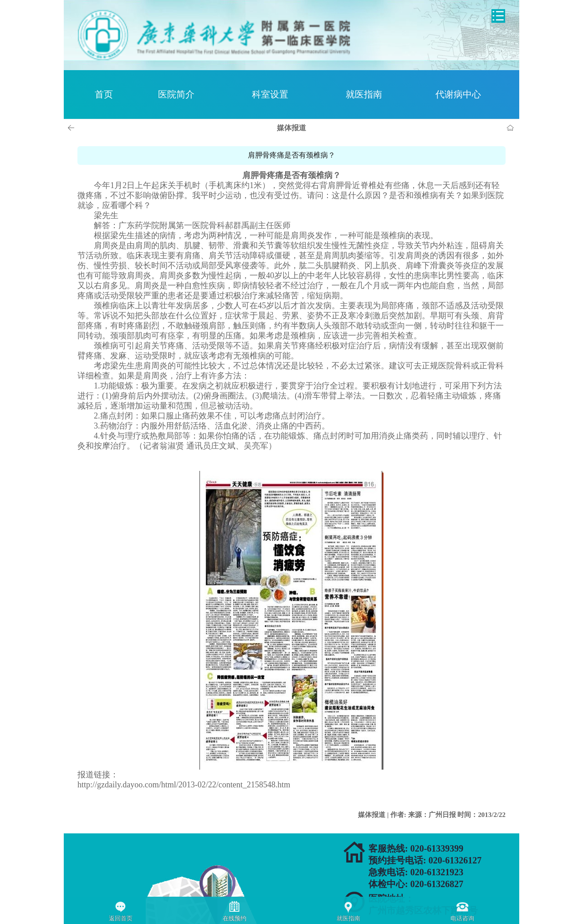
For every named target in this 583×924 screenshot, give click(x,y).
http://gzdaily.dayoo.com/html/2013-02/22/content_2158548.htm (184, 785)
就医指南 (364, 94)
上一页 (72, 128)
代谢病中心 (458, 94)
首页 (104, 94)
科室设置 (270, 94)
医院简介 (176, 94)
